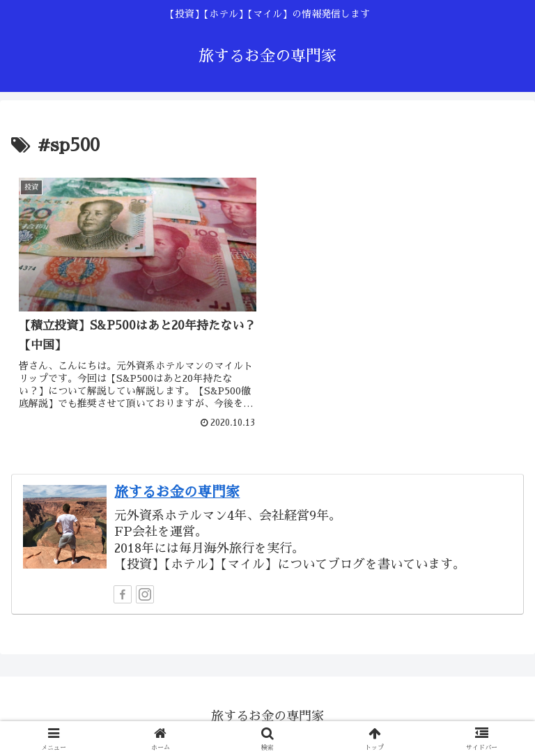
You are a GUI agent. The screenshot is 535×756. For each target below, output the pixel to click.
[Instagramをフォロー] (145, 594)
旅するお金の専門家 (177, 491)
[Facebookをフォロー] (123, 594)
